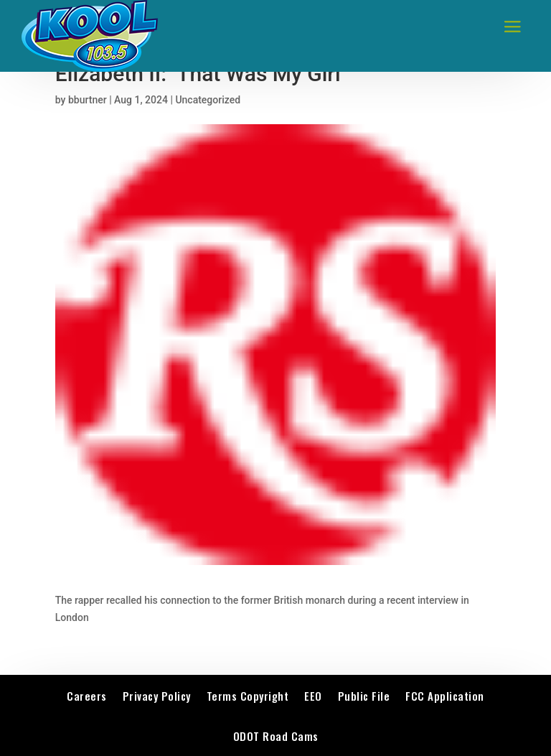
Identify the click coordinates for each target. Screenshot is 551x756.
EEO (313, 696)
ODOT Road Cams (276, 736)
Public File (364, 696)
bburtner (88, 100)
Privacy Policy (157, 696)
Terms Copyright (248, 696)
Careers (87, 696)
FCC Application (445, 696)
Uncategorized (208, 100)
